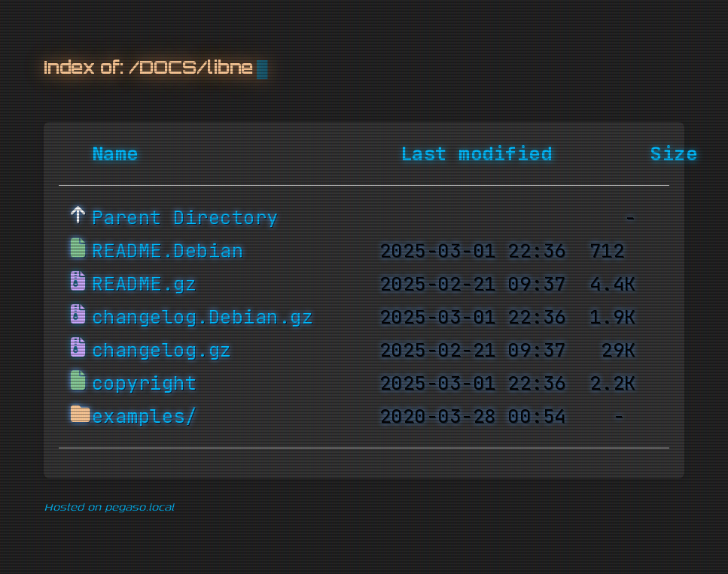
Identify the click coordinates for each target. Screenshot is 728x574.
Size (674, 154)
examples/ (145, 417)
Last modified (477, 154)
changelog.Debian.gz (203, 317)
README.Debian (168, 251)
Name (115, 154)
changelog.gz (162, 351)
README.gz (145, 284)
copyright (145, 384)
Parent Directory (185, 218)
